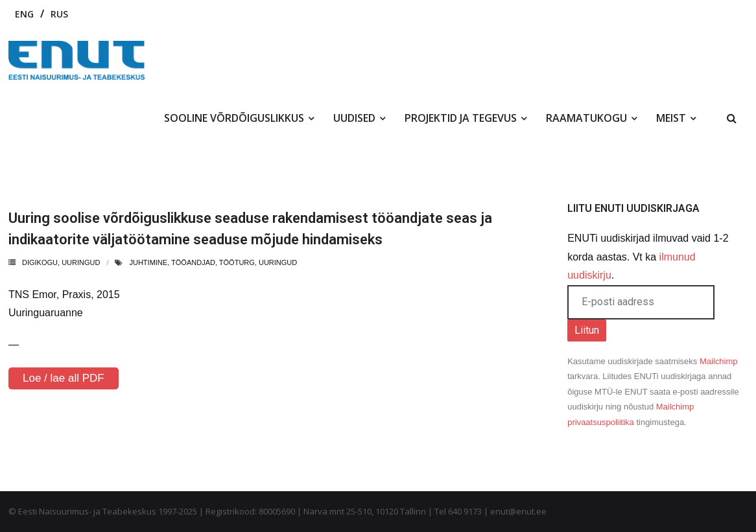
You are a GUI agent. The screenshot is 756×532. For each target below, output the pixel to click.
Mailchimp (719, 361)
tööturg (237, 262)
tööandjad (193, 262)
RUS (59, 14)
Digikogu (40, 262)
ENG (24, 14)
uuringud (81, 262)
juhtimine (148, 262)
